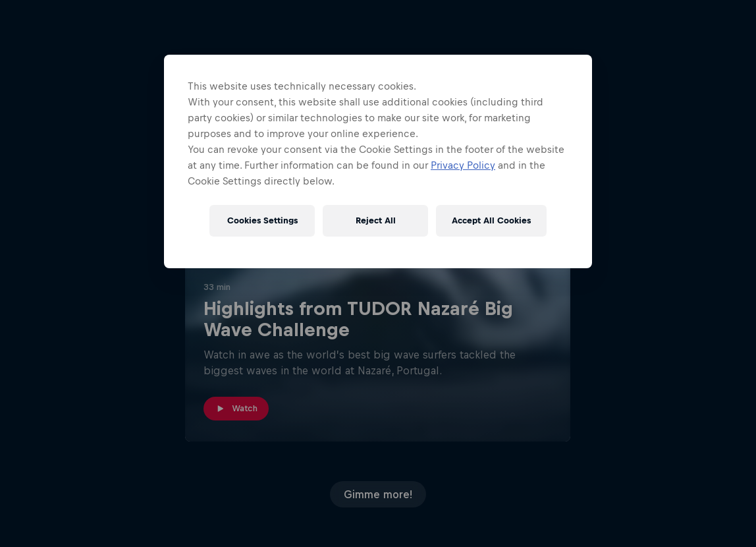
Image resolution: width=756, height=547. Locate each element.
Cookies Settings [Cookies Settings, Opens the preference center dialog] (262, 220)
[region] (378, 161)
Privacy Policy (463, 165)
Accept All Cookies (491, 220)
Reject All (376, 220)
